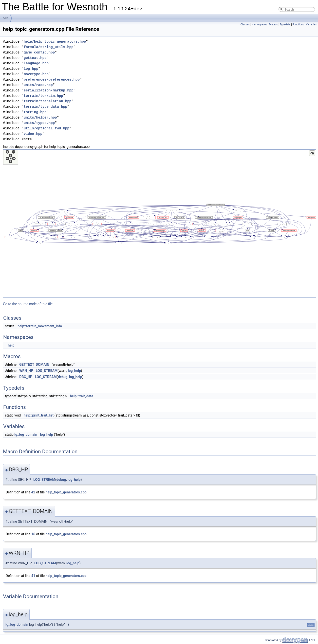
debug (63, 377)
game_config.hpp (39, 52)
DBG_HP (26, 377)
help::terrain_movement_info (40, 326)
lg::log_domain (26, 435)
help (6, 18)
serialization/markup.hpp (49, 90)
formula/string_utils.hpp (49, 47)
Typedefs (285, 25)
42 (33, 492)
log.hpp (31, 69)
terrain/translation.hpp (47, 101)
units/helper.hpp (40, 117)
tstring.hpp (35, 112)
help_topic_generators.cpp (66, 492)
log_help (74, 371)
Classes (245, 25)
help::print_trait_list (39, 415)
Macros (274, 25)
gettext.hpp (35, 58)
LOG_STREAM (47, 371)
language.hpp (36, 63)
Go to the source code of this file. (28, 304)
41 (33, 576)
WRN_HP (26, 371)
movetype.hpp (36, 74)
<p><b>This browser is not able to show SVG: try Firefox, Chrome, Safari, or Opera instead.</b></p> (159, 224)
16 (33, 534)
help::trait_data (81, 396)
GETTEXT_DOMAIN (34, 365)
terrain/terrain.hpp (43, 96)
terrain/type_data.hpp (45, 107)
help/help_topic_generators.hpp (55, 42)
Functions (298, 25)
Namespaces (259, 25)
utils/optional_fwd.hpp (47, 128)
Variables (311, 25)
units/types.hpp (39, 123)
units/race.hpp (38, 85)
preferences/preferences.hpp (52, 79)
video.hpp (33, 134)
